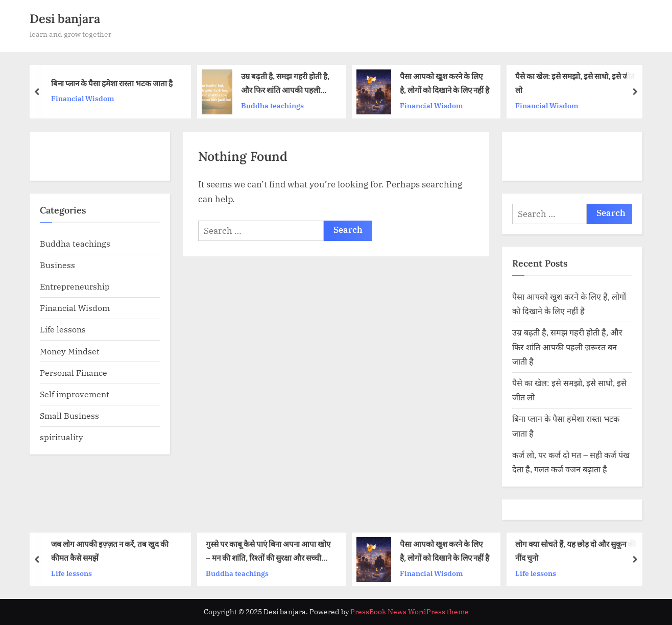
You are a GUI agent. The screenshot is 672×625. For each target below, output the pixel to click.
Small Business (69, 415)
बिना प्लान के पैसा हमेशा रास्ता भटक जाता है (112, 83)
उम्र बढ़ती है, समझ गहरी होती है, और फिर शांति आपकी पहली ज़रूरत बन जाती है (285, 85)
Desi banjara (65, 19)
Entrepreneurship (75, 286)
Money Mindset (70, 351)
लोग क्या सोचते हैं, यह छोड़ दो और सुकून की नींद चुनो (575, 551)
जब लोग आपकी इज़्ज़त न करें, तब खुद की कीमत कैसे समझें (110, 551)
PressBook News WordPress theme (410, 612)
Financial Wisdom (83, 98)
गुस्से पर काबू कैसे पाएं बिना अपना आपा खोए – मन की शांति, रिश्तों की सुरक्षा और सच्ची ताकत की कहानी (268, 552)
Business (57, 265)
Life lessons (63, 329)
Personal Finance (74, 372)
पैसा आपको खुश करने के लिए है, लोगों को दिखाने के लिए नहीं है (445, 83)
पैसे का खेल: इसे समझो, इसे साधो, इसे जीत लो (575, 83)
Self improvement (75, 394)
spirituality (62, 437)
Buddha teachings (272, 105)
